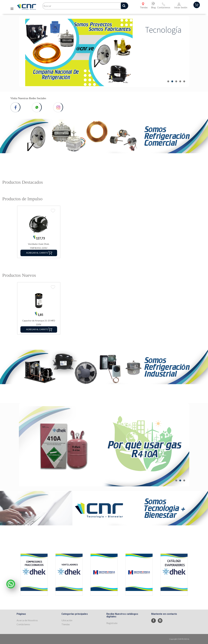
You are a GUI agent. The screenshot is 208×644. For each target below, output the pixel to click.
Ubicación (67, 620)
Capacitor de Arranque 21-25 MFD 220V (39, 323)
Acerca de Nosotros (27, 620)
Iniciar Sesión (181, 7)
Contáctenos (164, 7)
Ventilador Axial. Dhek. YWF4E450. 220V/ (39, 246)
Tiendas (144, 7)
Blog (153, 7)
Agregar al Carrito (39, 253)
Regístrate (112, 623)
